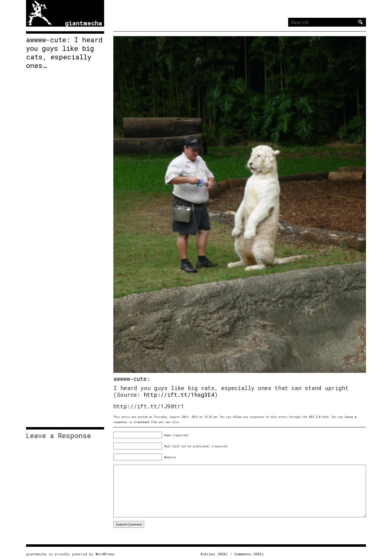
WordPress (105, 554)
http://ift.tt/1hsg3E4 (179, 395)
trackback (142, 422)
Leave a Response (58, 436)
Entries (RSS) (214, 554)
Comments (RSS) (249, 554)
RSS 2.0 (315, 417)
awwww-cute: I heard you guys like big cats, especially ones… (64, 53)
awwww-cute (130, 379)
